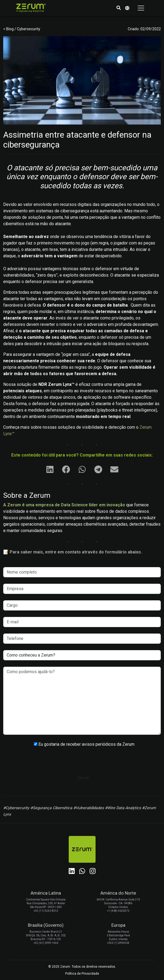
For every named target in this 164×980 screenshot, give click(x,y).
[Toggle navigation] (141, 8)
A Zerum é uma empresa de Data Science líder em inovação (64, 505)
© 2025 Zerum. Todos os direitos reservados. (82, 967)
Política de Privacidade (82, 974)
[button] (119, 8)
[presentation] (82, 762)
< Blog (9, 29)
